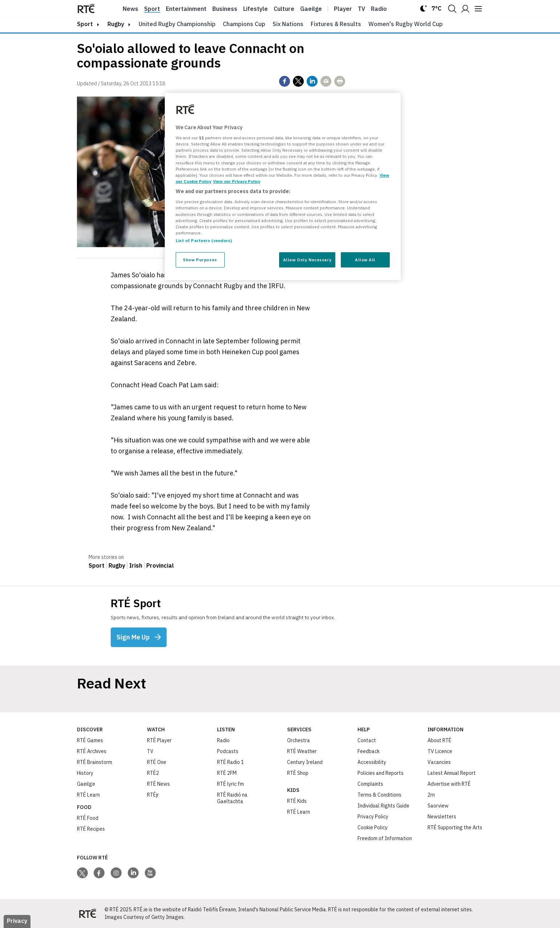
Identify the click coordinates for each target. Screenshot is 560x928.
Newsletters (442, 817)
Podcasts (228, 751)
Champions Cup (244, 24)
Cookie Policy (373, 827)
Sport (152, 9)
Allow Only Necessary (307, 260)
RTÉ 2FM (227, 773)
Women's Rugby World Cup (406, 24)
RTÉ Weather (302, 751)
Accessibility (372, 762)
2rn (431, 795)
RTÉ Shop (298, 773)
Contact (367, 740)
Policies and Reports (381, 773)
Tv (361, 9)
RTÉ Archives (92, 751)
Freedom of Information (385, 838)
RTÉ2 (153, 773)
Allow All (365, 260)
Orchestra (299, 740)
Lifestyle (256, 9)
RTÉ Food (88, 818)
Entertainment (186, 9)
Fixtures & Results (336, 24)
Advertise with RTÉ (449, 784)
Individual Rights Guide (383, 806)
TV (150, 751)
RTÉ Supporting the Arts (455, 827)
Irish (136, 565)
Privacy (17, 921)
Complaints (370, 784)
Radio (379, 9)
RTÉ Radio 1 (230, 762)
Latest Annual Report (452, 773)
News (130, 9)
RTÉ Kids (297, 801)
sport (85, 24)
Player (343, 9)
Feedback (369, 751)
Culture (284, 9)
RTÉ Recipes (91, 829)
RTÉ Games (90, 740)
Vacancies (439, 762)
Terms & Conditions (379, 795)
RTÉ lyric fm (230, 784)
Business (225, 9)
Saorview (438, 806)
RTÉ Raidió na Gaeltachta (232, 798)
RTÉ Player (159, 740)
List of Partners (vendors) (204, 240)
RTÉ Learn (88, 795)
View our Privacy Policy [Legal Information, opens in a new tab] (237, 181)
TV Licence (440, 751)
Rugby (116, 24)
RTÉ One (157, 762)
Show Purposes (200, 260)
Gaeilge (311, 9)
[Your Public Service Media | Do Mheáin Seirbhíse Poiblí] (88, 913)
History (85, 773)
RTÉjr (153, 795)
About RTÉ (440, 740)
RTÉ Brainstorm (95, 762)
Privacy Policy (373, 817)
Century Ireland (305, 762)
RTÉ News (158, 784)
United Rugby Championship (177, 24)
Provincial (160, 565)
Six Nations (288, 24)
